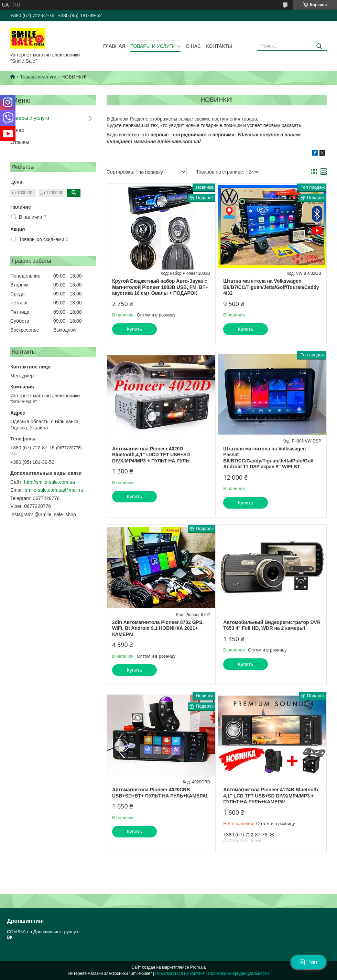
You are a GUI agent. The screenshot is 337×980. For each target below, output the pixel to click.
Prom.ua (198, 967)
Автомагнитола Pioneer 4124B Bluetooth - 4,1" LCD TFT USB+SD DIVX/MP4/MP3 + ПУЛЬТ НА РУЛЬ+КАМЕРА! (272, 796)
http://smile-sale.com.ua (50, 482)
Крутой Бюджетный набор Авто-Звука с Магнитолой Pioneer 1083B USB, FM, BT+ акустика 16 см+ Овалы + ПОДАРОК (160, 287)
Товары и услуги (153, 46)
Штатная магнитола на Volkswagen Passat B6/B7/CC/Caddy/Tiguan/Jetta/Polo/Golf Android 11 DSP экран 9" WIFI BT (268, 458)
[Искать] (319, 46)
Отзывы (20, 142)
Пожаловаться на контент (180, 973)
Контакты (219, 46)
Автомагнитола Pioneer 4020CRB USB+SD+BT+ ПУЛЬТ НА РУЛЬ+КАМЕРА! (160, 793)
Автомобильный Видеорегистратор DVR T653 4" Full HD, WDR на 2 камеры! (272, 625)
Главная (114, 46)
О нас (193, 46)
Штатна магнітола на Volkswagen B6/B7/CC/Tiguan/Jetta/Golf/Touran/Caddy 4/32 (271, 287)
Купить (134, 329)
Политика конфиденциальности (238, 973)
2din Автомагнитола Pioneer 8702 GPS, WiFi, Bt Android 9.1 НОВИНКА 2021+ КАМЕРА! (158, 628)
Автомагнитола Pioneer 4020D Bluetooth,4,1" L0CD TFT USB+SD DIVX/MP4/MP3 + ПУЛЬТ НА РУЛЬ (151, 455)
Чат (308, 962)
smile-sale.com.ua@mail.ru (54, 490)
